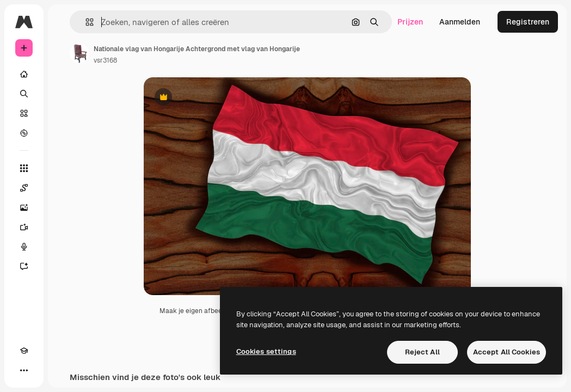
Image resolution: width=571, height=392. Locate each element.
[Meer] (24, 370)
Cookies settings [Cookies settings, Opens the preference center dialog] (266, 351)
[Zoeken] (24, 94)
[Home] (24, 74)
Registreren (528, 22)
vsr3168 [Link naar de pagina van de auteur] (105, 60)
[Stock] (24, 113)
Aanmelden (460, 22)
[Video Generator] (24, 227)
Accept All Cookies (506, 352)
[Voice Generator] (24, 247)
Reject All (422, 352)
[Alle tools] (24, 168)
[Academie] (24, 351)
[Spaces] (24, 188)
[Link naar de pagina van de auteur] (79, 53)
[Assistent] (24, 266)
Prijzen (410, 22)
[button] (85, 22)
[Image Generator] (24, 207)
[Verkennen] (24, 133)
